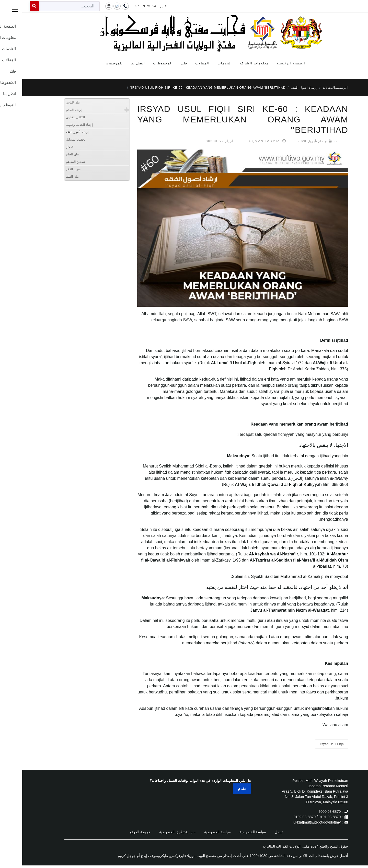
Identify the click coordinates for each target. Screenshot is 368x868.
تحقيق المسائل (53, 140)
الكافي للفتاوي (53, 117)
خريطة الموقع (118, 832)
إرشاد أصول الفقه (55, 132)
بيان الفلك (50, 177)
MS (127, 6)
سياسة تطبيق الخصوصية (155, 832)
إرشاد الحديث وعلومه (57, 125)
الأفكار (48, 147)
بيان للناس (51, 102)
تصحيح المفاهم (53, 162)
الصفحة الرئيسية (269, 63)
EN (120, 6)
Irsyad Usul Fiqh (309, 744)
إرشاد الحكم (51, 110)
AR (114, 6)
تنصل (256, 832)
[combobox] (47, 6)
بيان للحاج (50, 154)
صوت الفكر (51, 169)
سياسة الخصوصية (231, 832)
